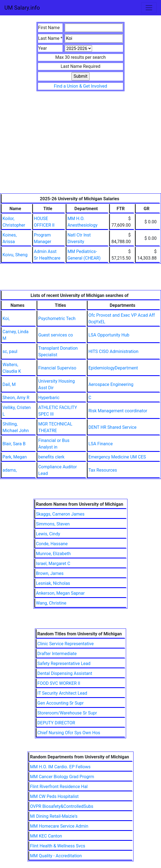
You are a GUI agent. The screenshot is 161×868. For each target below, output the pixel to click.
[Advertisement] (80, 152)
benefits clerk (51, 457)
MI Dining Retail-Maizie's (54, 816)
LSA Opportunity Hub (109, 335)
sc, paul (10, 351)
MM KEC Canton (46, 836)
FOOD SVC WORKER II (59, 683)
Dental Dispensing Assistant (65, 673)
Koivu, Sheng (15, 255)
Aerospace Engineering (111, 384)
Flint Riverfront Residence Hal (59, 787)
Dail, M (9, 384)
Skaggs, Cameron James (60, 514)
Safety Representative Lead (64, 663)
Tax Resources (103, 470)
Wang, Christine (51, 603)
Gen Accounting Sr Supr (61, 703)
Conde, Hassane (52, 544)
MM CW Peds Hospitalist (54, 796)
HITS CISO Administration (113, 351)
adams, (10, 470)
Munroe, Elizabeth (53, 554)
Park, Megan (15, 457)
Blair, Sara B (14, 444)
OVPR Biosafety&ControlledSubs (62, 806)
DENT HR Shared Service (113, 427)
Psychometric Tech (57, 318)
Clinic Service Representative (66, 644)
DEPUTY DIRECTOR (56, 723)
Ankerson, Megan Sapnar (60, 593)
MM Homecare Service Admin (59, 826)
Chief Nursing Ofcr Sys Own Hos (69, 733)
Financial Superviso (57, 368)
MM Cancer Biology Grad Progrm (62, 777)
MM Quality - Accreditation (56, 856)
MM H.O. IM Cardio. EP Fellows (60, 767)
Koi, (6, 318)
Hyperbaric (49, 398)
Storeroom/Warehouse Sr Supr (67, 713)
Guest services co (55, 335)
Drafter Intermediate (57, 654)
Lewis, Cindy (48, 534)
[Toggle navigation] (149, 8)
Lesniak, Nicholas (53, 583)
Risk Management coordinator (118, 411)
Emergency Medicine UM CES (117, 457)
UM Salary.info (22, 8)
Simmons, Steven (53, 524)
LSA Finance (101, 444)
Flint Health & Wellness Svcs (58, 846)
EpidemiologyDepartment (113, 368)
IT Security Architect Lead (62, 693)
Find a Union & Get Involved (80, 86)
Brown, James (50, 573)
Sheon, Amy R (16, 398)
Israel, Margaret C (53, 564)
